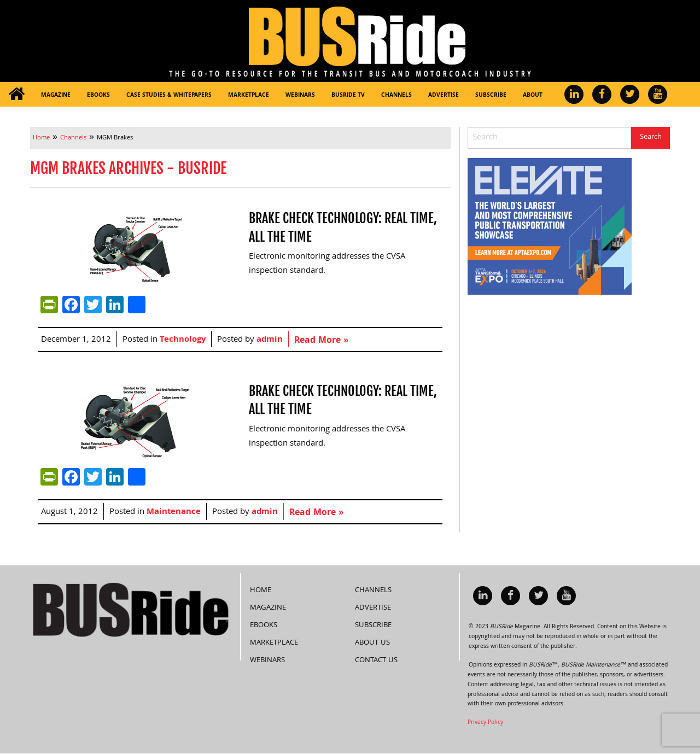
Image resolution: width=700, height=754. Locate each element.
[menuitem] (16, 94)
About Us (372, 643)
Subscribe (491, 96)
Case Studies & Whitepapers (169, 96)
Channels (396, 96)
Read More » (321, 341)
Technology (183, 340)
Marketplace (249, 96)
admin (270, 340)
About (533, 96)
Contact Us (376, 661)
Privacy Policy (485, 723)
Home (261, 591)
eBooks (98, 96)
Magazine (56, 96)
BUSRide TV (348, 96)
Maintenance (174, 512)
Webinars (300, 96)
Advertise (444, 96)
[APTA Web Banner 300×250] (550, 227)
